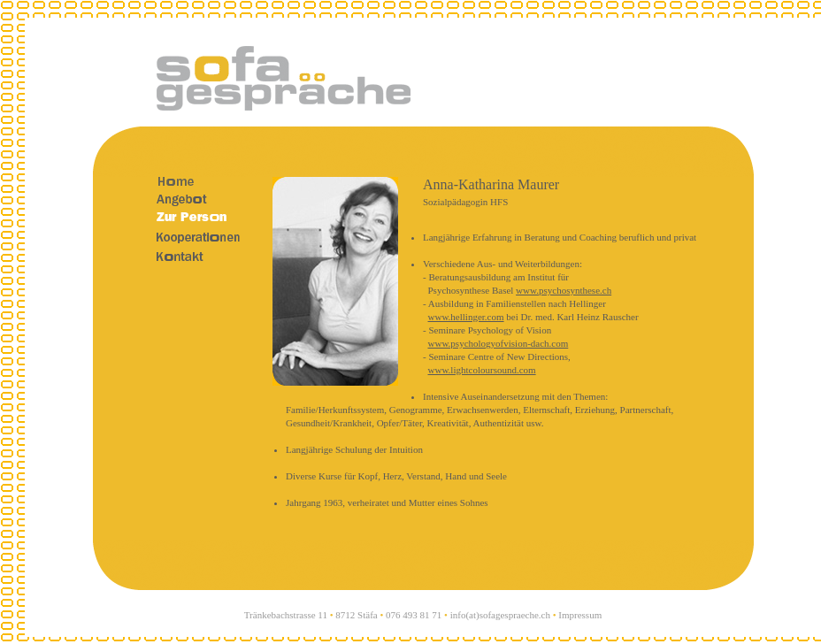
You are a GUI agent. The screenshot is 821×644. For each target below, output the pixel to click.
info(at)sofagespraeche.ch (500, 615)
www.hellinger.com (466, 317)
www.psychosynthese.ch (564, 290)
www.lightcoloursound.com (482, 370)
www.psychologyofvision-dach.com (499, 343)
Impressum (580, 615)
